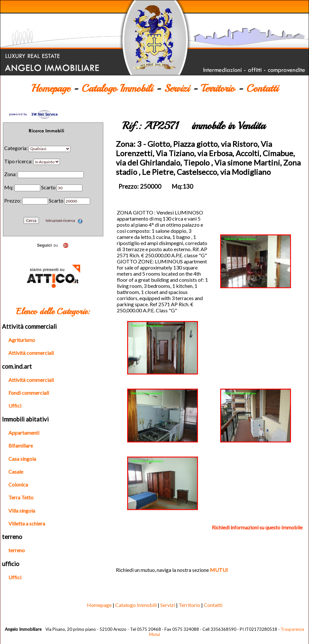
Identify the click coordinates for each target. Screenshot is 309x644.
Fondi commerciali (29, 393)
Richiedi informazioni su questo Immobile (257, 527)
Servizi (177, 89)
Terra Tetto (21, 497)
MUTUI (219, 570)
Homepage (51, 89)
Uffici (15, 406)
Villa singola (22, 511)
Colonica (18, 484)
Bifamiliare (21, 445)
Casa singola (22, 459)
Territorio (218, 89)
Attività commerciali (31, 353)
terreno (17, 550)
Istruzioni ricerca (64, 220)
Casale (16, 472)
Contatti (262, 89)
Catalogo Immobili (117, 89)
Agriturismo (22, 340)
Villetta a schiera (27, 523)
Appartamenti (24, 433)
